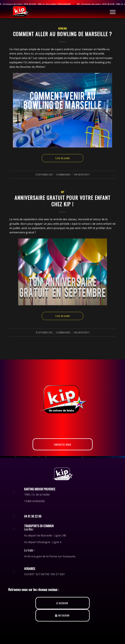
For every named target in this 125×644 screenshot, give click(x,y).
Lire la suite (63, 158)
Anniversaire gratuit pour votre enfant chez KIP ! (62, 201)
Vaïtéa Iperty (84, 175)
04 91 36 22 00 (111, 4)
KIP (63, 192)
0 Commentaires (63, 175)
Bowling (62, 28)
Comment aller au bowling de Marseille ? (62, 34)
